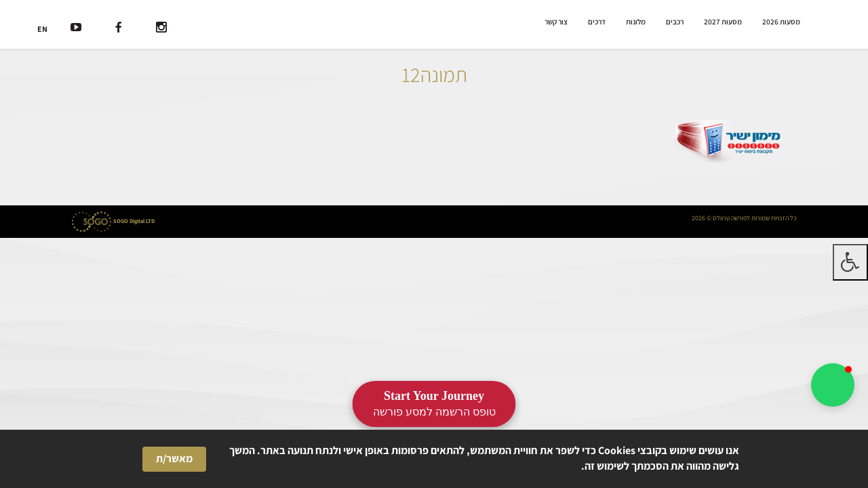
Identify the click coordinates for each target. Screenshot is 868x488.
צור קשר (556, 22)
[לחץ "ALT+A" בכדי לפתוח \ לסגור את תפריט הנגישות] (850, 262)
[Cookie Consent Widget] (434, 459)
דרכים (597, 22)
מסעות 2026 (781, 22)
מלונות (636, 22)
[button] (833, 385)
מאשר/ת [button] (174, 459)
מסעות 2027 (723, 22)
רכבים (675, 22)
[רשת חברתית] (161, 29)
